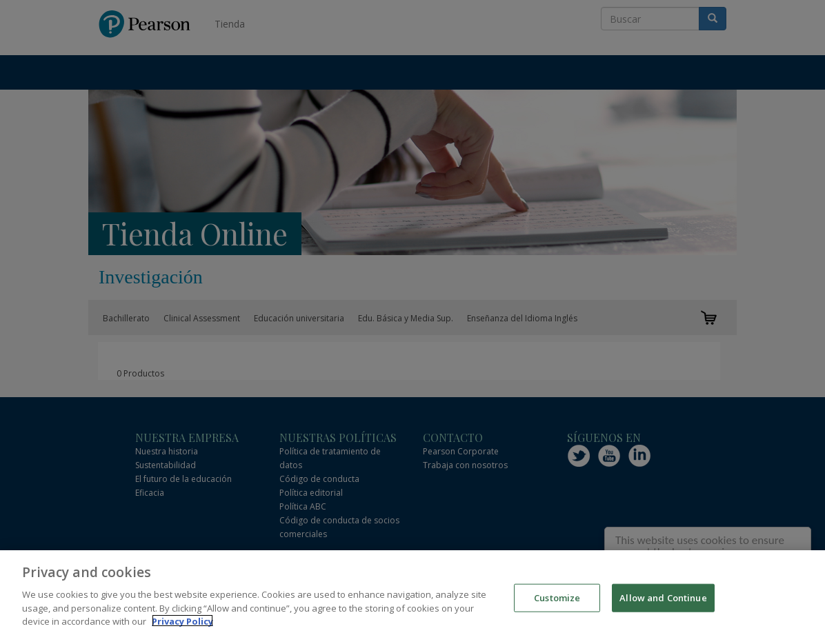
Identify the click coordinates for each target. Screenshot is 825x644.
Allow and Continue (663, 601)
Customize (557, 601)
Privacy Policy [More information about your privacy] (182, 624)
